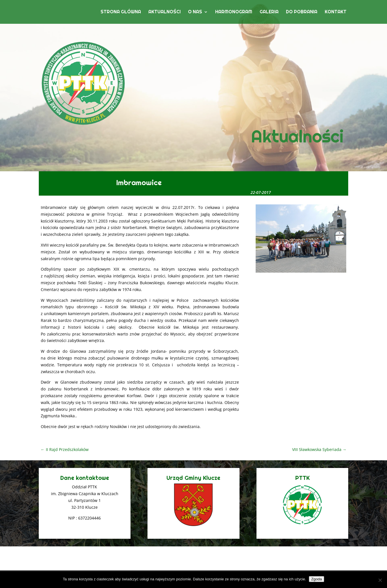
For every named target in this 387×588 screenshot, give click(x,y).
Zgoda (317, 579)
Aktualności (164, 12)
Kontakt (336, 12)
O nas (195, 12)
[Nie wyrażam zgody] (380, 580)
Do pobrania (302, 12)
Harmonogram (234, 12)
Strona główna (121, 12)
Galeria (269, 12)
